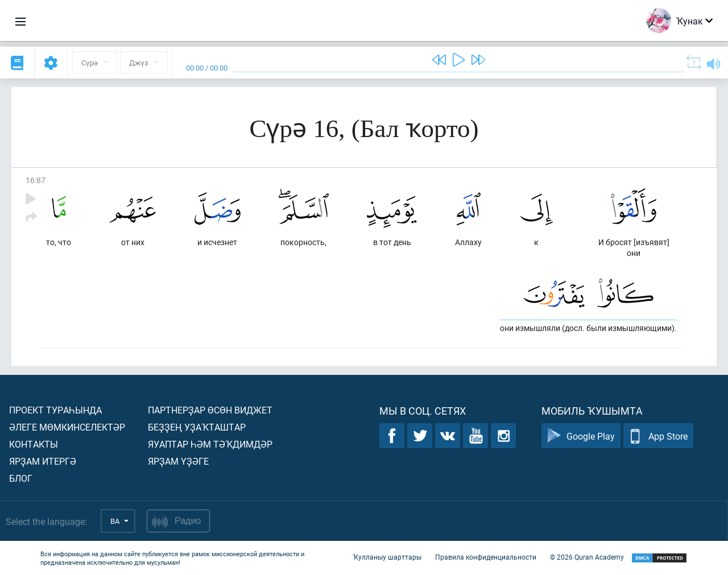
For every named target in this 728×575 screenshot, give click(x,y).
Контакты (34, 444)
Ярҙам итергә (43, 461)
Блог (21, 478)
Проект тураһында (55, 410)
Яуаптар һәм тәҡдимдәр (210, 444)
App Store (658, 436)
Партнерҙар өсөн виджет (210, 410)
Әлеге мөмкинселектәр (67, 427)
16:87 (36, 180)
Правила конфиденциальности (486, 557)
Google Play (581, 436)
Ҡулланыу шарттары (387, 557)
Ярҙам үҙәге (178, 461)
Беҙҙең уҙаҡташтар (197, 427)
